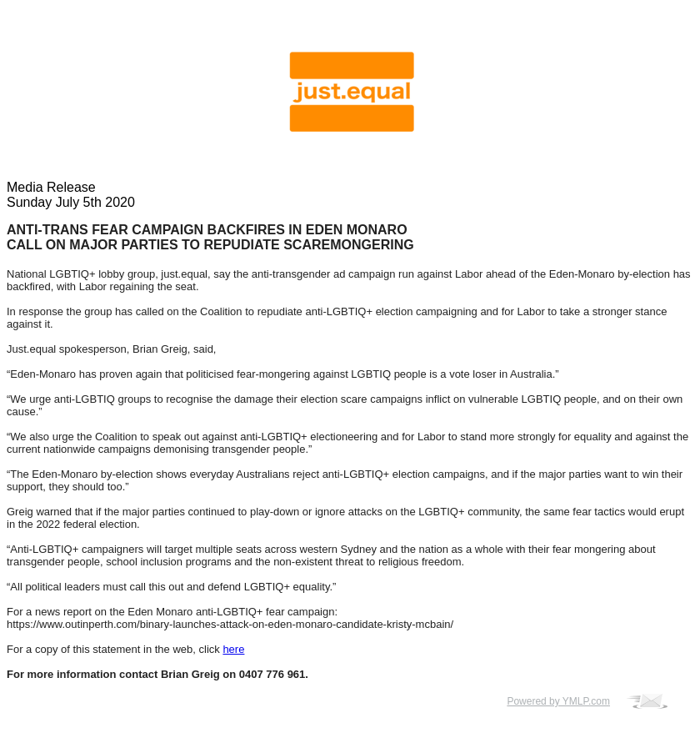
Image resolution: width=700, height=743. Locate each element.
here (233, 649)
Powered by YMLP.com (558, 701)
